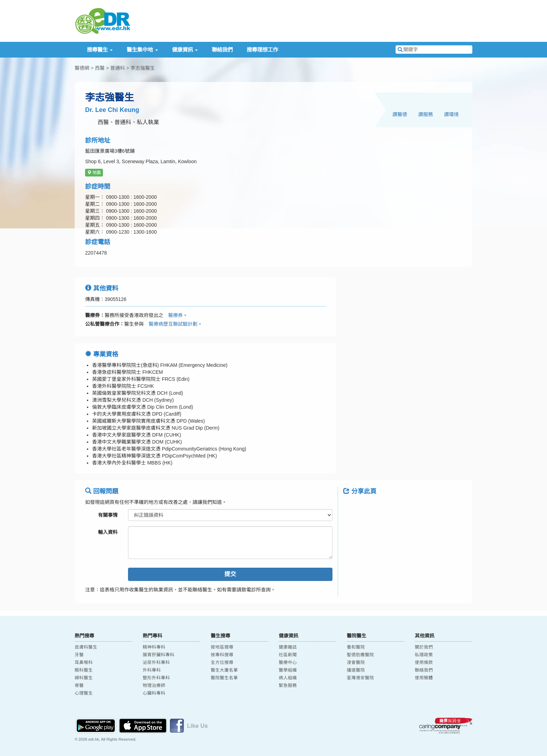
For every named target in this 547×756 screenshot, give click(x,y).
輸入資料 (108, 532)
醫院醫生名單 (224, 678)
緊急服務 (288, 686)
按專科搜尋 (222, 655)
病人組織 (288, 678)
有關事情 (108, 515)
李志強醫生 (143, 68)
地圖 (94, 173)
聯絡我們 (222, 50)
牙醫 (79, 655)
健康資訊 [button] (185, 50)
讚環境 (451, 114)
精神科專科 (154, 647)
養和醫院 (356, 647)
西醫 (100, 68)
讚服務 (426, 114)
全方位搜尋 (222, 663)
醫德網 (82, 68)
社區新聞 (288, 655)
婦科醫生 (84, 678)
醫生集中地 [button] (142, 50)
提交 (230, 574)
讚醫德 (400, 114)
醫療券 (173, 315)
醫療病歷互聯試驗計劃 (171, 324)
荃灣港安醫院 (360, 678)
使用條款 (424, 663)
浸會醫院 (356, 663)
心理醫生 (84, 693)
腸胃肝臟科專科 (159, 655)
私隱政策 (424, 655)
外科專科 (152, 670)
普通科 (118, 68)
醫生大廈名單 (224, 670)
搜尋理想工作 (262, 50)
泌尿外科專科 (156, 663)
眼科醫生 (84, 670)
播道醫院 (356, 670)
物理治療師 (154, 686)
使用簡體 (424, 678)
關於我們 (424, 647)
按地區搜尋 (222, 647)
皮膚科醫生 (86, 647)
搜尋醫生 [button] (100, 50)
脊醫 (79, 686)
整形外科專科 (156, 678)
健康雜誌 (288, 647)
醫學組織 (288, 670)
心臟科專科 (154, 693)
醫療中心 (288, 663)
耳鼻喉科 (84, 663)
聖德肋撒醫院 (360, 655)
